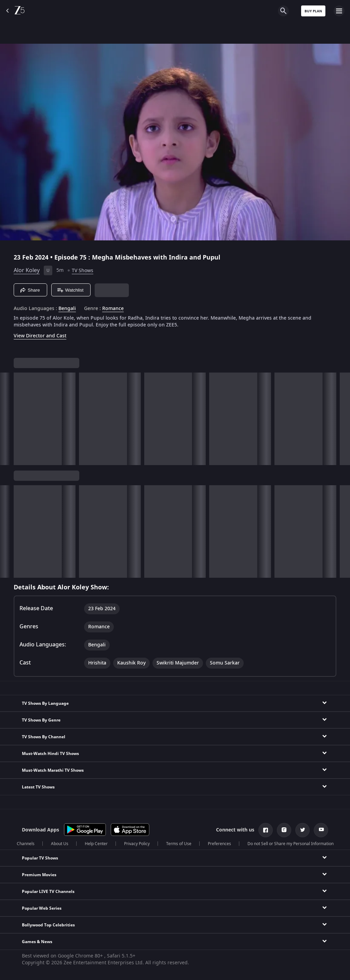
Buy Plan (313, 11)
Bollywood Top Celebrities (48, 925)
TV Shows (83, 271)
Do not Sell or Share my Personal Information (291, 844)
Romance (113, 309)
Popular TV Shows (40, 858)
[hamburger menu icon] (339, 11)
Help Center (96, 844)
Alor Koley (27, 270)
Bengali (67, 309)
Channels (26, 844)
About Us (60, 844)
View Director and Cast (40, 336)
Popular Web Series (42, 908)
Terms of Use (179, 844)
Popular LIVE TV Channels (48, 892)
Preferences (219, 844)
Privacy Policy (137, 844)
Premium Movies (39, 875)
